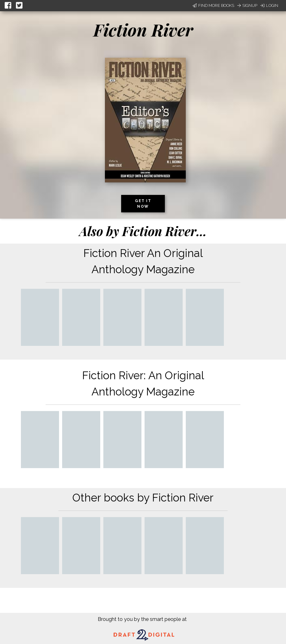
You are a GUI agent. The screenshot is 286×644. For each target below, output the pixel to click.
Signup (247, 5)
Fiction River (143, 30)
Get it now (143, 204)
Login (269, 5)
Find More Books (213, 5)
